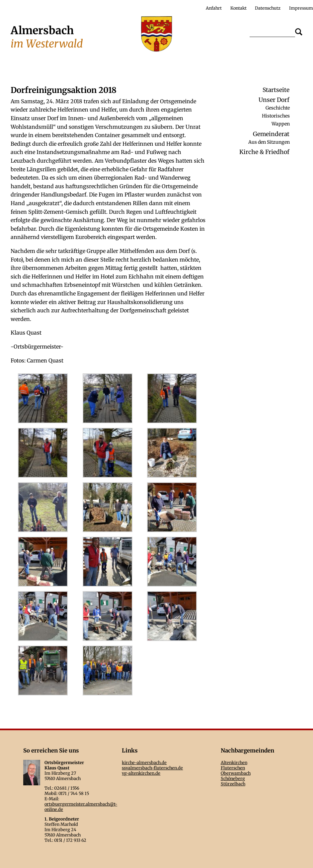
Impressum (301, 8)
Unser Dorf (274, 100)
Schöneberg (233, 778)
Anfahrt (214, 8)
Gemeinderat (271, 134)
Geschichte (278, 108)
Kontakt (238, 8)
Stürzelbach (233, 784)
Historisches (276, 116)
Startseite (276, 90)
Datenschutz (268, 8)
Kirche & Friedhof (264, 152)
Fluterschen (233, 768)
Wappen (281, 124)
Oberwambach (236, 773)
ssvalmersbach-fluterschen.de (152, 768)
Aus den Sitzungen (269, 142)
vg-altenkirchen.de (141, 773)
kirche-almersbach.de (144, 762)
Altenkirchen (234, 762)
